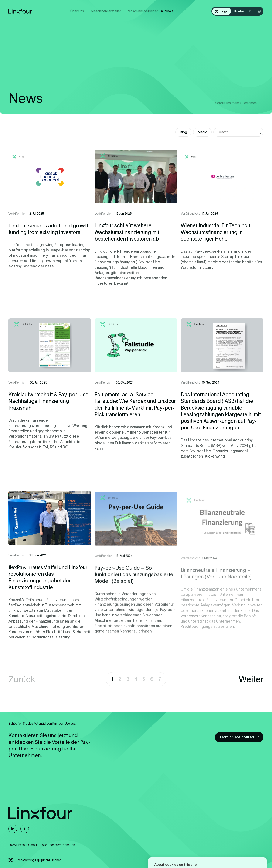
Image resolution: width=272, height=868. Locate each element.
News (169, 11)
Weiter (251, 679)
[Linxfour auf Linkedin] (13, 829)
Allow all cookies (172, 853)
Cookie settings (237, 853)
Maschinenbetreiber (143, 11)
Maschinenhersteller (106, 11)
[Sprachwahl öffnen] (259, 11)
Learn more (203, 839)
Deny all (205, 853)
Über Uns (77, 11)
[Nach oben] (25, 829)
